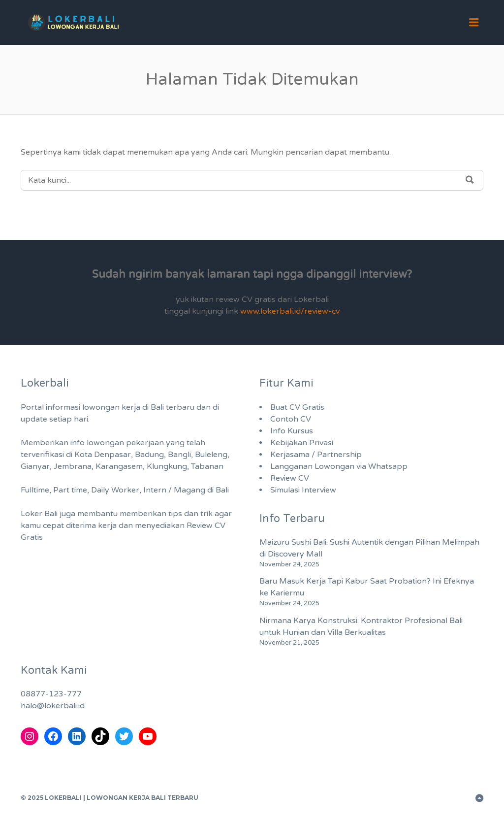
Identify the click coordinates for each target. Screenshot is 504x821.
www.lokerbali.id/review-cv (290, 311)
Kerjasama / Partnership (316, 455)
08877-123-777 (51, 694)
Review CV (290, 478)
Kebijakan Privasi (302, 443)
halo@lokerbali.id (53, 706)
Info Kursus (292, 431)
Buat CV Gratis (297, 407)
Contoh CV (291, 419)
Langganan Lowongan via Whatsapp (339, 466)
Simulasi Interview (303, 490)
